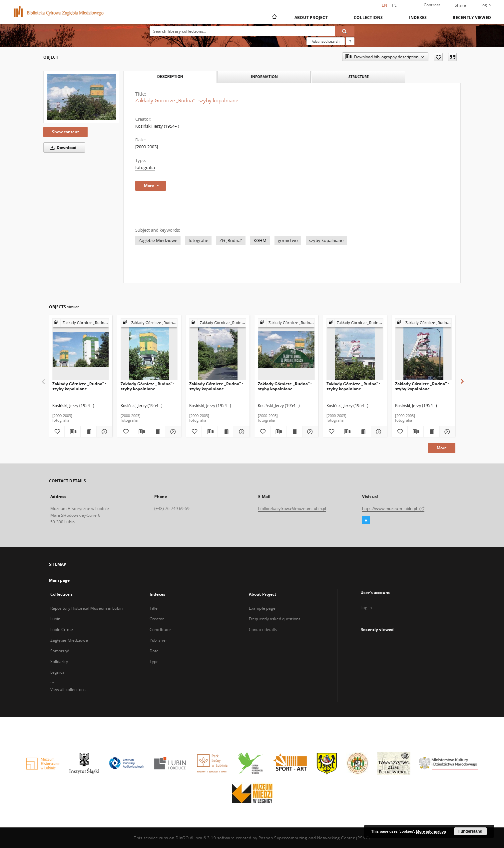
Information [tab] (264, 76)
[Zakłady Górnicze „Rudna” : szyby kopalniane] (82, 97)
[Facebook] (366, 521)
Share (460, 5)
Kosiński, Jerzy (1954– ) (157, 126)
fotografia (145, 167)
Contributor (160, 629)
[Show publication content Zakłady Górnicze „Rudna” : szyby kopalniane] (88, 432)
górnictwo (288, 240)
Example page (262, 608)
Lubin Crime (62, 629)
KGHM (260, 240)
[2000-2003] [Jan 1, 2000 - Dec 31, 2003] (147, 147)
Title (154, 608)
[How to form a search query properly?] (350, 41)
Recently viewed (472, 17)
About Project (311, 17)
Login (486, 5)
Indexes (418, 17)
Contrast (432, 5)
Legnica (58, 672)
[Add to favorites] (438, 57)
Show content (65, 132)
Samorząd (60, 651)
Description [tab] (170, 77)
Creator (157, 619)
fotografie (198, 240)
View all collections (68, 689)
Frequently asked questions (275, 619)
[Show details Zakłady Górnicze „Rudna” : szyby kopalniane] (103, 432)
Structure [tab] (359, 76)
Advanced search (326, 41)
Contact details (263, 629)
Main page (59, 580)
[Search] (345, 31)
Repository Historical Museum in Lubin (86, 608)
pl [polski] (394, 5)
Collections (368, 17)
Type (154, 661)
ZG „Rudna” (231, 240)
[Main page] (274, 17)
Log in (366, 607)
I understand (470, 831)
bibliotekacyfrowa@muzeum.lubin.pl (292, 508)
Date (154, 651)
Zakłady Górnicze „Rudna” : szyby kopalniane (79, 386)
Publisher (158, 640)
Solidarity (59, 661)
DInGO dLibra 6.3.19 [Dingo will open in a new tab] (196, 838)
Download (62, 147)
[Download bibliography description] (72, 432)
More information (431, 831)
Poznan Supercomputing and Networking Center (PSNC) (314, 838)
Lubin (55, 619)
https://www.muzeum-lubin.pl (393, 508)
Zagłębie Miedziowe (158, 240)
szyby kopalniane (326, 240)
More (442, 448)
